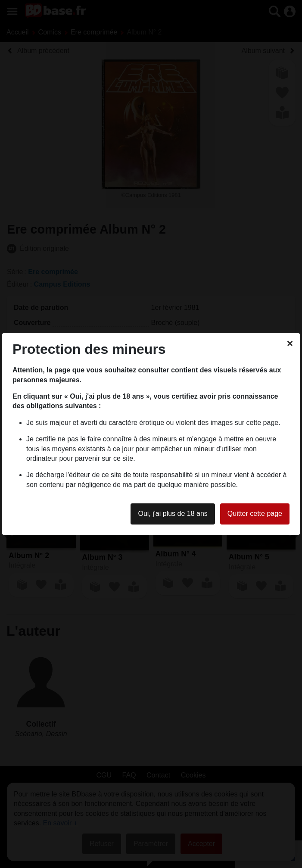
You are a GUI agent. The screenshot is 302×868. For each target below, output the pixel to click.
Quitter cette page (255, 514)
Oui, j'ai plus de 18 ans (173, 514)
